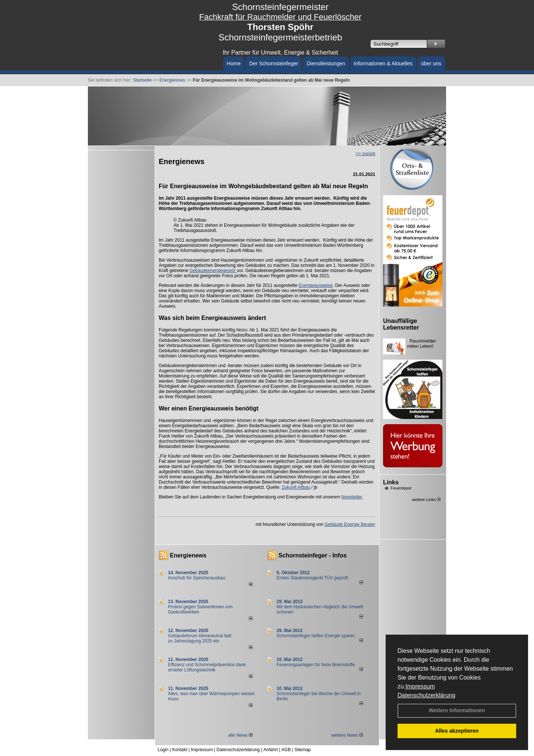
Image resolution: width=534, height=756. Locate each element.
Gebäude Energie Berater (350, 524)
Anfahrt (271, 750)
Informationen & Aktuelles (383, 63)
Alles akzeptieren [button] (457, 731)
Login (163, 750)
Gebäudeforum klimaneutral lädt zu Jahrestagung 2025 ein (200, 638)
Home (234, 63)
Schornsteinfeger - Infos (313, 555)
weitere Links (426, 500)
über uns (431, 63)
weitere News (347, 735)
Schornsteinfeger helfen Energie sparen (316, 636)
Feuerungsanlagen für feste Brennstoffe (316, 665)
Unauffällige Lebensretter (401, 324)
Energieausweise (316, 285)
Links (391, 482)
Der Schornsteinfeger (274, 63)
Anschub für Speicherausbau (197, 578)
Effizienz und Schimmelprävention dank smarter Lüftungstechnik (207, 667)
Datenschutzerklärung (426, 695)
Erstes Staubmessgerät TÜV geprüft (312, 578)
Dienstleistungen (326, 63)
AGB (286, 750)
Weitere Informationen (457, 710)
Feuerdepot (401, 488)
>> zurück (365, 154)
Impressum (420, 686)
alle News (240, 735)
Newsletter (352, 497)
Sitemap (303, 750)
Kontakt (180, 750)
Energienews (188, 555)
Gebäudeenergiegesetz (213, 271)
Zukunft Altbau (296, 487)
